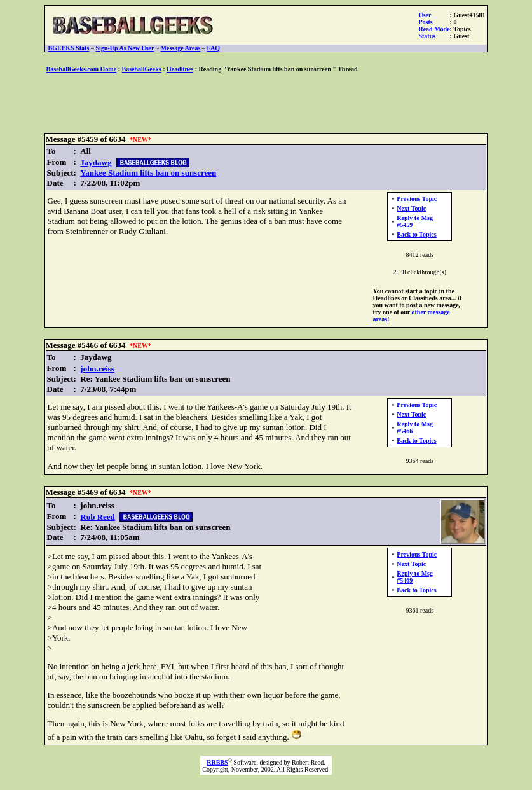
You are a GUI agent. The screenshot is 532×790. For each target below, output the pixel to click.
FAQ (214, 48)
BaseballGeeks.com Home (82, 69)
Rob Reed (98, 517)
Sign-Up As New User (125, 48)
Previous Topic (417, 199)
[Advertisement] (266, 104)
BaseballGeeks (141, 69)
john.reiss (97, 369)
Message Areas (181, 48)
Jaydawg (96, 163)
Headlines (180, 69)
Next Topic (411, 208)
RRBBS (217, 762)
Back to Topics (416, 234)
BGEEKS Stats (69, 48)
